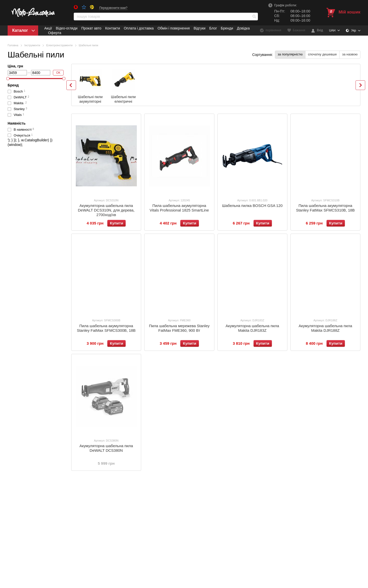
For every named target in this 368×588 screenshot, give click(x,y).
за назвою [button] (350, 54)
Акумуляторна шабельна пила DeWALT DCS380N (106, 448)
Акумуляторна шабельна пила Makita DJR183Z (252, 328)
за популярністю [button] (290, 54)
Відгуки (200, 28)
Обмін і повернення (174, 28)
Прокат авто (91, 28)
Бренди (227, 28)
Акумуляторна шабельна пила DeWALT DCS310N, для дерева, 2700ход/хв (106, 210)
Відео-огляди (67, 28)
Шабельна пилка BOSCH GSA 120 (252, 206)
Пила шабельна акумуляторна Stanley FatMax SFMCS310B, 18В (325, 208)
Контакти (112, 28)
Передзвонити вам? (113, 8)
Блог (213, 28)
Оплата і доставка (139, 28)
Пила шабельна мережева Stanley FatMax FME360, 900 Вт (179, 328)
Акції (48, 28)
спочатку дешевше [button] (322, 54)
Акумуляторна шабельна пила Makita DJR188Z (325, 328)
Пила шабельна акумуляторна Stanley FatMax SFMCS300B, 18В (106, 328)
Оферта (55, 33)
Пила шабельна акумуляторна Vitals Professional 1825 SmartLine (179, 208)
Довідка (243, 28)
